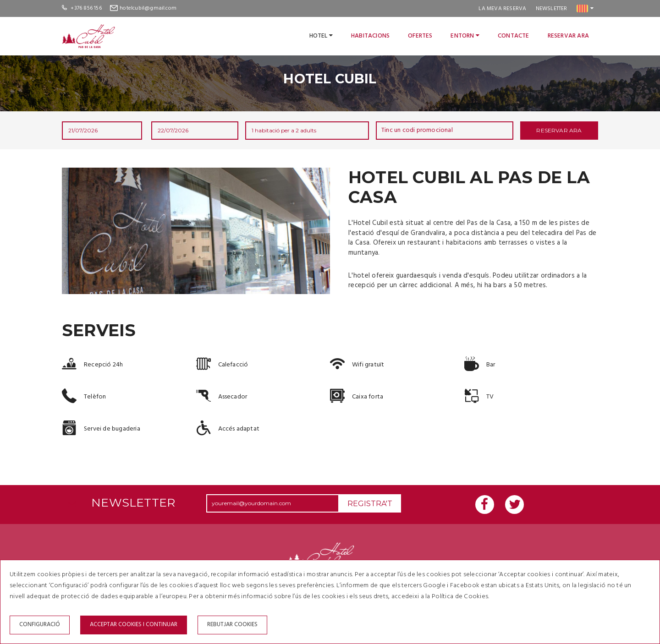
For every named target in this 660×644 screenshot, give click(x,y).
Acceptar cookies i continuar (134, 625)
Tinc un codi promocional (417, 130)
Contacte (514, 36)
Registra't (370, 504)
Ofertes (420, 36)
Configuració (40, 625)
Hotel (321, 36)
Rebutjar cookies (232, 625)
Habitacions (370, 36)
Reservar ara (568, 36)
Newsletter (552, 9)
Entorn (465, 36)
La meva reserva (502, 9)
